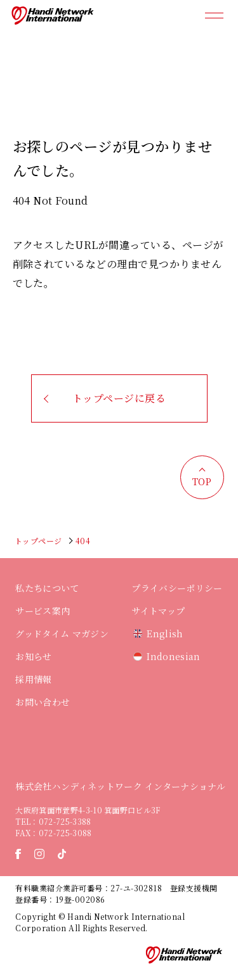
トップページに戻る (119, 398)
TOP (202, 481)
